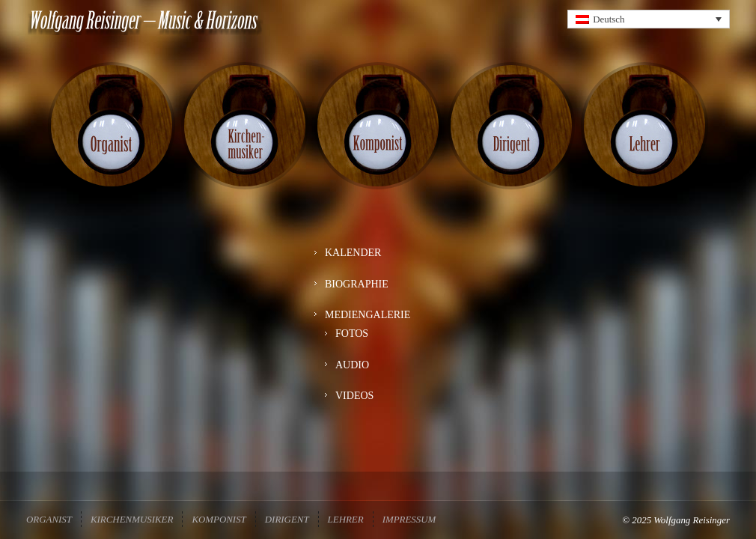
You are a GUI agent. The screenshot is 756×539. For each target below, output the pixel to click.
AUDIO (352, 378)
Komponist (219, 519)
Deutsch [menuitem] (609, 19)
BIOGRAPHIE (357, 298)
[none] (649, 19)
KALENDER (353, 266)
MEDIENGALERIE (368, 328)
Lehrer (346, 519)
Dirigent (287, 519)
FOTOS (352, 347)
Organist (49, 519)
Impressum (409, 519)
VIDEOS (354, 409)
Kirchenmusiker (132, 519)
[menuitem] (649, 19)
